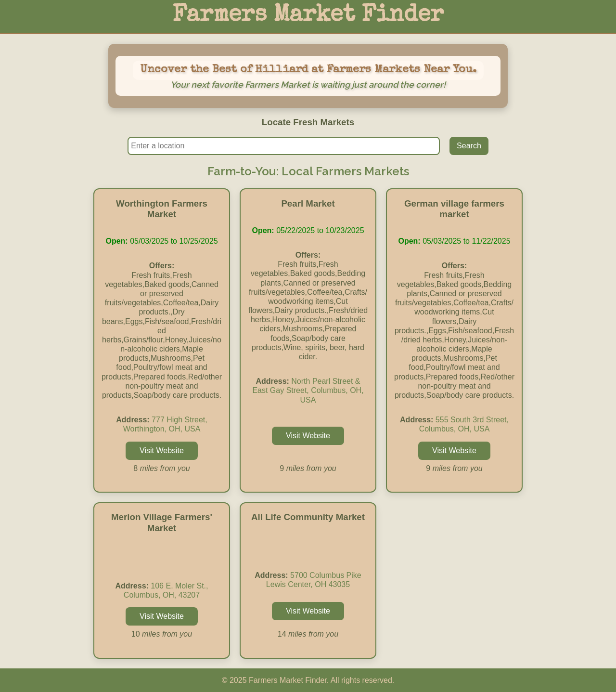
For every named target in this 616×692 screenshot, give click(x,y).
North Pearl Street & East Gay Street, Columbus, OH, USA (308, 390)
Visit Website (162, 450)
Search (469, 146)
